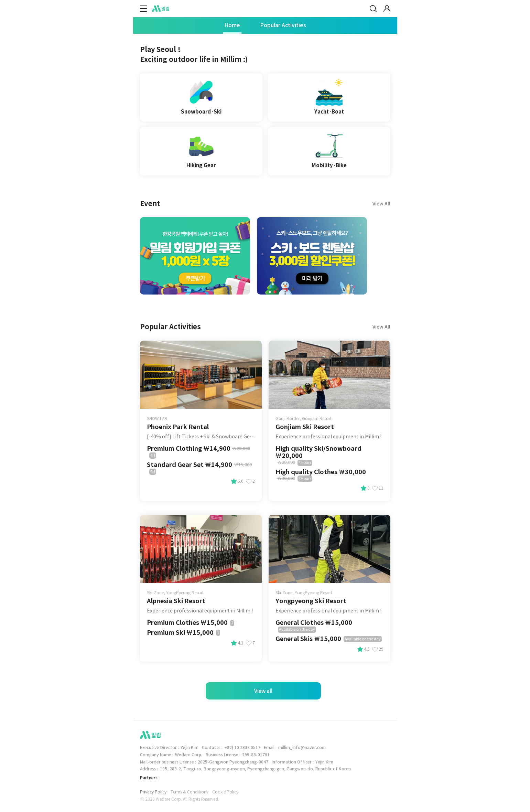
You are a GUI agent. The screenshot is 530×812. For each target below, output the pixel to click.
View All (381, 327)
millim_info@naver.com (302, 747)
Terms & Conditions (189, 792)
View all (263, 691)
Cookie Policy (225, 792)
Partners (149, 778)
